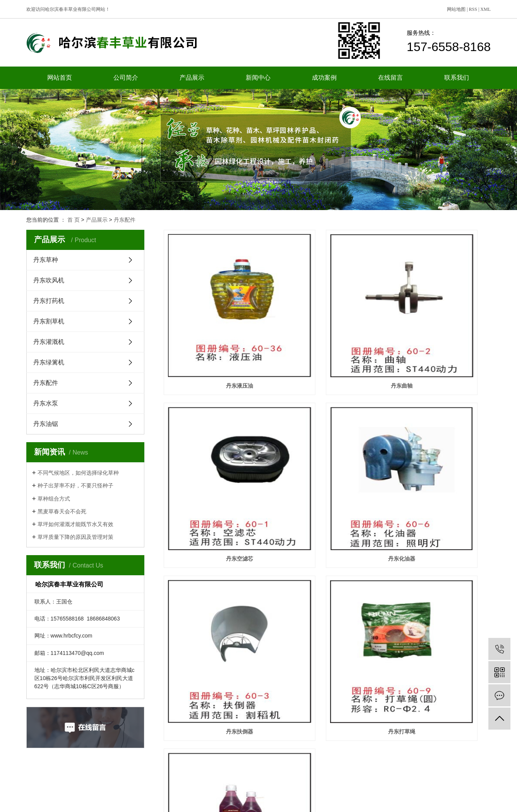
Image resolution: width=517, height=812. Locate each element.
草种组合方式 (54, 499)
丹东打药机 (49, 301)
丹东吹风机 (49, 280)
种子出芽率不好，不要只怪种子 (75, 485)
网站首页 (60, 78)
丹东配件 (125, 220)
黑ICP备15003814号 (295, 802)
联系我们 (457, 78)
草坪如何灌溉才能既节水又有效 (75, 524)
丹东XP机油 (215, 583)
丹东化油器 (215, 460)
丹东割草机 (49, 321)
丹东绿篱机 (49, 362)
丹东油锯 (46, 424)
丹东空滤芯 (440, 336)
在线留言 (390, 78)
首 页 (74, 220)
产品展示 (192, 78)
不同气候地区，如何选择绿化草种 (78, 473)
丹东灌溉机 (49, 342)
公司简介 (126, 78)
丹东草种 (46, 260)
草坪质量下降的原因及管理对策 (75, 537)
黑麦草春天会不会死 (62, 511)
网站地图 (456, 9)
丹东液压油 (215, 336)
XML (485, 9)
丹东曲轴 (327, 336)
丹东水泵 (46, 403)
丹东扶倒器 (327, 460)
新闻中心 (258, 78)
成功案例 (324, 78)
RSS (473, 9)
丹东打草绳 (440, 460)
